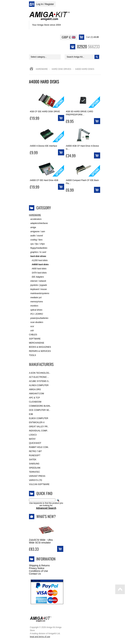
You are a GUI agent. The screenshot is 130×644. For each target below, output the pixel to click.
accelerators (35, 219)
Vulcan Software (39, 484)
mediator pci (35, 298)
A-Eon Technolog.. (40, 373)
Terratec (34, 472)
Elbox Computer (39, 418)
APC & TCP (34, 398)
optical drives (36, 310)
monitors (34, 306)
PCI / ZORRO (36, 314)
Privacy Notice (37, 568)
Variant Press (37, 476)
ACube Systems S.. (39, 381)
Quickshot (35, 443)
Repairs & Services (40, 351)
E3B (31, 414)
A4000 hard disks (39, 265)
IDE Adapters (36, 277)
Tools (32, 355)
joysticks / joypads (38, 285)
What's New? (46, 516)
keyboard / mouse (38, 289)
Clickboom (35, 402)
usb (31, 331)
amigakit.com (36, 394)
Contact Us (35, 574)
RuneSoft (35, 455)
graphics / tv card (37, 252)
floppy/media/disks (38, 248)
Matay (32, 439)
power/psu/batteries (39, 318)
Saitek (33, 460)
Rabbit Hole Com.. (39, 447)
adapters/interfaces (38, 223)
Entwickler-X (37, 422)
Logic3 (33, 435)
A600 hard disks (38, 269)
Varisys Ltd (36, 480)
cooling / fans (36, 240)
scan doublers (36, 322)
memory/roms (36, 302)
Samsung (34, 464)
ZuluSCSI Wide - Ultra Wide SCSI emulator (41, 541)
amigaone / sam (37, 232)
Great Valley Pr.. (39, 427)
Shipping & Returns (39, 565)
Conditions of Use (39, 571)
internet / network (38, 281)
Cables (33, 335)
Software (35, 339)
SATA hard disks (38, 273)
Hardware (42, 69)
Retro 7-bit (35, 451)
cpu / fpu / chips (37, 244)
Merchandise (37, 343)
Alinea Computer (39, 385)
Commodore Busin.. (40, 406)
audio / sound (36, 236)
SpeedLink (35, 468)
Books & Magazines (40, 347)
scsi (31, 326)
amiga (32, 227)
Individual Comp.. (39, 431)
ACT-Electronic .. (39, 377)
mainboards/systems (39, 293)
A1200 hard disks (38, 260)
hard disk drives (61, 69)
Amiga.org (35, 389)
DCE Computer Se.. (40, 410)
